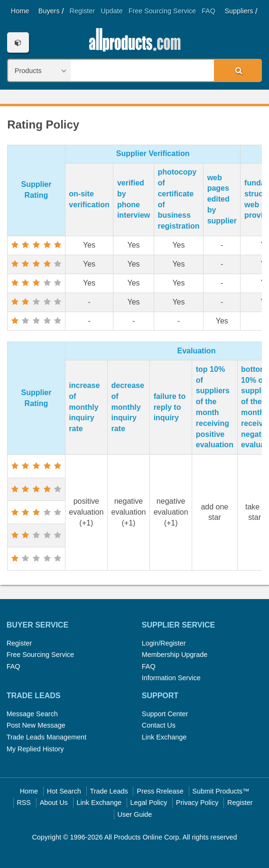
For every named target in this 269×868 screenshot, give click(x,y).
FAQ (209, 11)
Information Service (171, 678)
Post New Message (36, 725)
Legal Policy (149, 803)
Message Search (32, 714)
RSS (24, 803)
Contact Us (159, 725)
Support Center (165, 714)
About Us (54, 803)
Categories (18, 42)
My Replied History (35, 749)
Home (20, 11)
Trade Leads (109, 791)
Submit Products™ (221, 791)
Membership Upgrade (175, 655)
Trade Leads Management (46, 737)
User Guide (135, 814)
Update (111, 11)
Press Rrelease (160, 791)
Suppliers (239, 11)
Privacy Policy (197, 803)
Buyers (49, 11)
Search (237, 70)
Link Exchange (164, 737)
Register (83, 11)
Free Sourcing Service (162, 11)
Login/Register (164, 643)
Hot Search (64, 791)
